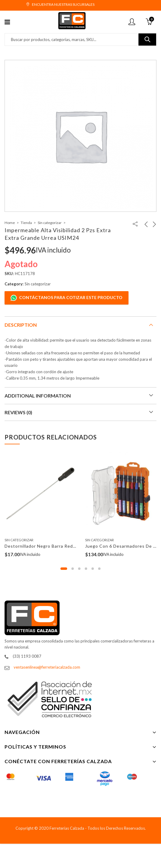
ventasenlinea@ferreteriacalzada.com (47, 667)
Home (10, 223)
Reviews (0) (18, 412)
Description (21, 325)
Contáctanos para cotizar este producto (67, 298)
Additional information (38, 396)
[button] (64, 569)
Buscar (147, 40)
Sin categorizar (50, 223)
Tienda (26, 223)
